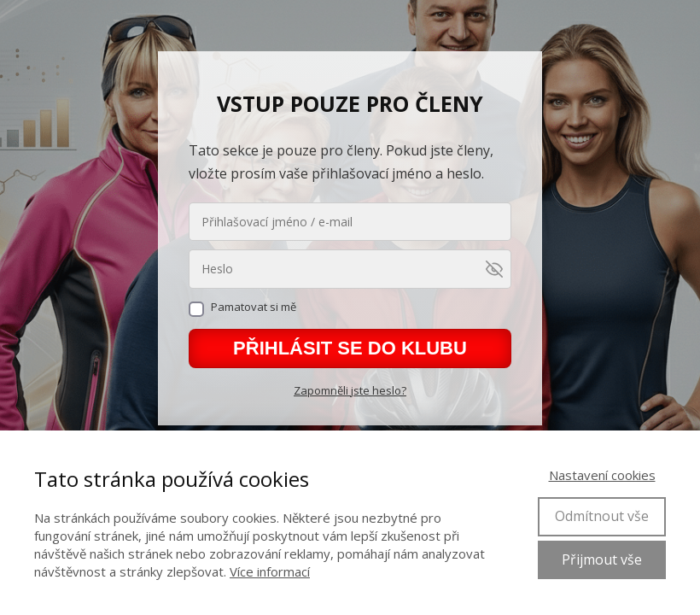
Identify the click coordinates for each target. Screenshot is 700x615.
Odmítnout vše (602, 516)
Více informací (270, 571)
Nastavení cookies (602, 475)
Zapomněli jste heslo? (350, 390)
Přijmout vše (602, 559)
